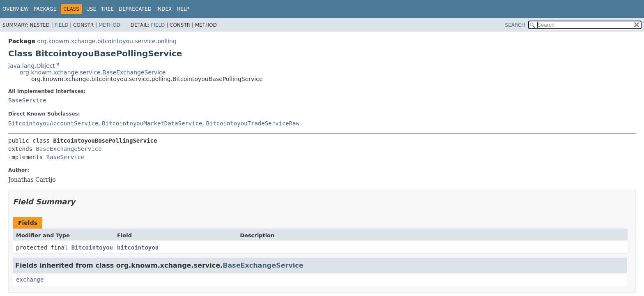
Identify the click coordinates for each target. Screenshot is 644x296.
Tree (107, 9)
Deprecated (135, 9)
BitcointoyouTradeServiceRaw (253, 123)
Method (109, 25)
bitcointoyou (138, 247)
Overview (16, 9)
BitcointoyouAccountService (53, 123)
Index (164, 9)
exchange (30, 280)
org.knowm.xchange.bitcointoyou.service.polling (107, 41)
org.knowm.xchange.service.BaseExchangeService (93, 72)
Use (91, 9)
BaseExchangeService (69, 149)
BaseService (27, 100)
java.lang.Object (32, 66)
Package (45, 9)
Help (183, 9)
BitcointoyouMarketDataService (152, 123)
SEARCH (515, 25)
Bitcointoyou (92, 247)
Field (61, 25)
